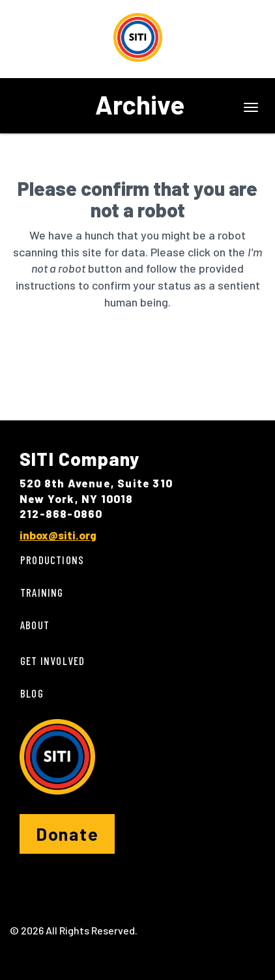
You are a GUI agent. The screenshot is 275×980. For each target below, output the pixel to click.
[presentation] (119, 352)
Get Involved (52, 660)
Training (42, 592)
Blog (32, 693)
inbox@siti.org (58, 535)
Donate (67, 834)
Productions (52, 560)
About (35, 625)
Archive (140, 104)
